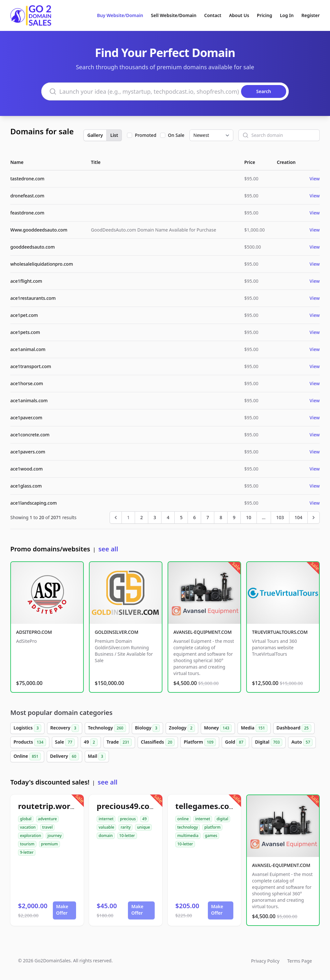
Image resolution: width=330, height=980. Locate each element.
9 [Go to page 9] (234, 517)
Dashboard (294, 728)
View (315, 179)
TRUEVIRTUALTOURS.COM (280, 632)
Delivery (64, 756)
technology (188, 827)
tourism (27, 844)
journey (55, 836)
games (211, 836)
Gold (235, 742)
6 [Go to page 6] (194, 517)
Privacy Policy (265, 961)
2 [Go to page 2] (141, 517)
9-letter (27, 852)
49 (91, 742)
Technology (107, 728)
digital (222, 819)
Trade (119, 742)
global (26, 819)
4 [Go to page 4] (168, 517)
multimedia (188, 836)
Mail (97, 756)
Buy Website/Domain (120, 15)
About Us (239, 15)
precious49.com (127, 806)
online (183, 819)
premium (49, 844)
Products (30, 742)
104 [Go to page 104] (298, 517)
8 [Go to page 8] (221, 517)
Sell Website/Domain (174, 15)
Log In (287, 15)
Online (27, 756)
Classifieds (158, 742)
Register (311, 15)
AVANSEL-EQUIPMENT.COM (203, 632)
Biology (147, 728)
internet (106, 819)
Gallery (95, 135)
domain (106, 836)
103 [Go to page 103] (280, 517)
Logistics (27, 728)
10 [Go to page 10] (248, 517)
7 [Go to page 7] (208, 517)
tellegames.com (206, 806)
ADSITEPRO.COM (34, 632)
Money (218, 728)
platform (212, 827)
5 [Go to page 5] (181, 517)
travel (48, 827)
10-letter (127, 836)
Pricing (264, 15)
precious (128, 819)
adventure (48, 819)
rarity (126, 827)
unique (143, 827)
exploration (31, 836)
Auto (302, 742)
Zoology (182, 728)
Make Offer (62, 910)
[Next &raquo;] (314, 518)
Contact (213, 15)
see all (108, 549)
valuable (106, 827)
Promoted (146, 135)
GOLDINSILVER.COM (116, 632)
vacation (28, 827)
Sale (65, 742)
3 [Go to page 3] (155, 517)
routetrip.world (48, 806)
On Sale (176, 135)
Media (254, 728)
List (114, 135)
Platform (200, 742)
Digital (269, 742)
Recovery (65, 728)
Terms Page (300, 961)
